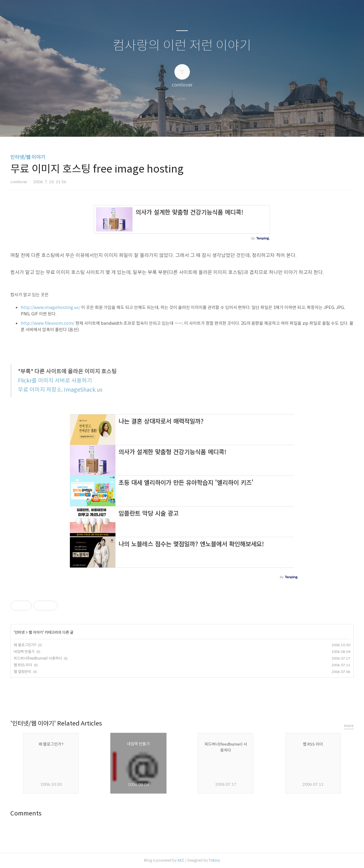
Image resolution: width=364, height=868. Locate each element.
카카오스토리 (182, 697)
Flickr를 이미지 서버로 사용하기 (55, 381)
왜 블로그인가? (25, 645)
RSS (192, 124)
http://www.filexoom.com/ (48, 323)
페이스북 (168, 697)
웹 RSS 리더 (23, 665)
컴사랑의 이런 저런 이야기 (182, 46)
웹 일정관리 (22, 672)
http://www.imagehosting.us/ (50, 307)
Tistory (214, 860)
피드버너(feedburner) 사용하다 (38, 658)
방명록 (171, 124)
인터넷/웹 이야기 (28, 157)
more (349, 726)
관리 (213, 124)
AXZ (181, 860)
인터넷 (20, 632)
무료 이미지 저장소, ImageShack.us (60, 390)
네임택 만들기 (24, 652)
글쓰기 (151, 124)
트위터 (196, 697)
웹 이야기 (36, 632)
